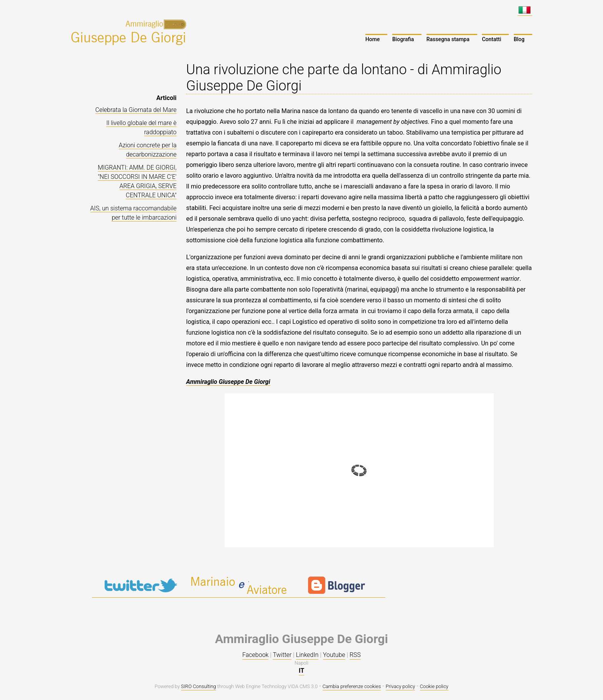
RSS (355, 655)
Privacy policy (400, 686)
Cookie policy (434, 686)
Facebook (255, 655)
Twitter (282, 655)
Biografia (403, 39)
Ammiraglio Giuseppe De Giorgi (228, 382)
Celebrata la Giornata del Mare (136, 110)
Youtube (334, 655)
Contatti (491, 39)
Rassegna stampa (448, 39)
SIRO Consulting (199, 686)
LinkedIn (307, 655)
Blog (519, 39)
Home (373, 39)
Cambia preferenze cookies (352, 686)
